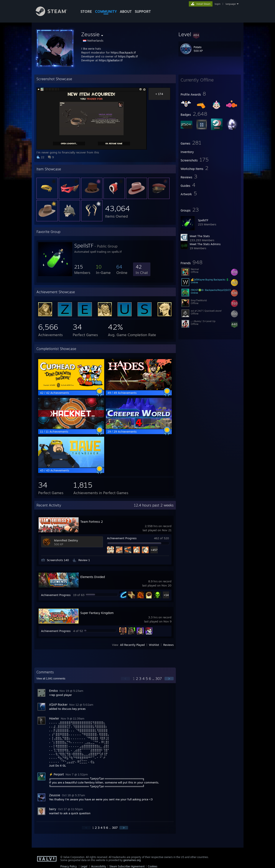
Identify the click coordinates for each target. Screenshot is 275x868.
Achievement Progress (122, 538)
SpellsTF (203, 220)
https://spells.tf (128, 56)
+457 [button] (154, 550)
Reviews (168, 645)
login (217, 4)
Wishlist (154, 645)
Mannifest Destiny (66, 540)
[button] (210, 34)
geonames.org (132, 860)
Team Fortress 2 (92, 522)
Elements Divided (93, 577)
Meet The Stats (200, 236)
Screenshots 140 (58, 560)
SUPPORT (143, 11)
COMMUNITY (106, 11)
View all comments (51, 679)
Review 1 (84, 560)
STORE (86, 11)
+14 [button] (166, 595)
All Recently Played (132, 645)
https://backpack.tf (123, 52)
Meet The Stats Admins (205, 244)
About (126, 11)
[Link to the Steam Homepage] (55, 15)
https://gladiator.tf (111, 60)
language (231, 4)
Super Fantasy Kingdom (97, 613)
